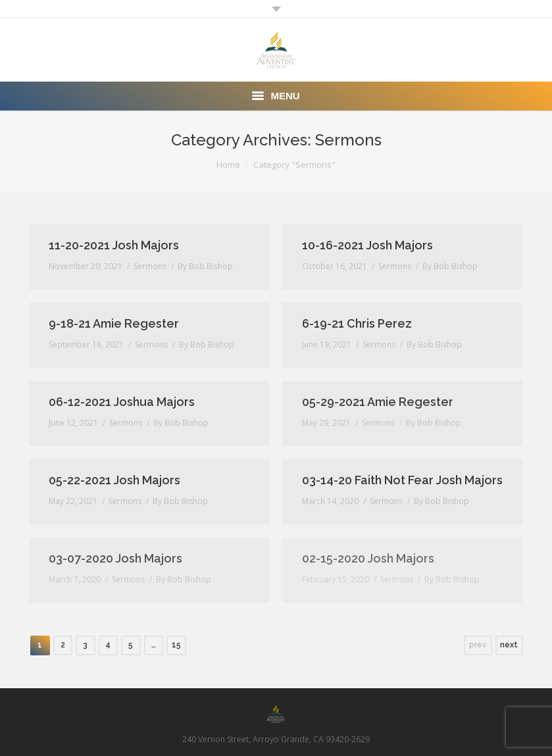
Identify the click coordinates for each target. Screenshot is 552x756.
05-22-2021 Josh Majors (114, 480)
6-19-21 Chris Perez (357, 323)
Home (228, 164)
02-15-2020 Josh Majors (368, 558)
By (205, 266)
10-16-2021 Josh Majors (367, 245)
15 (176, 645)
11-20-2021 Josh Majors (114, 245)
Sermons (150, 266)
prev (478, 645)
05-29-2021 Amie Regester (378, 402)
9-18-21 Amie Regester (114, 323)
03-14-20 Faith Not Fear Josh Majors (402, 480)
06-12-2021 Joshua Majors (122, 402)
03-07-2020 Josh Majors (115, 558)
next (509, 645)
